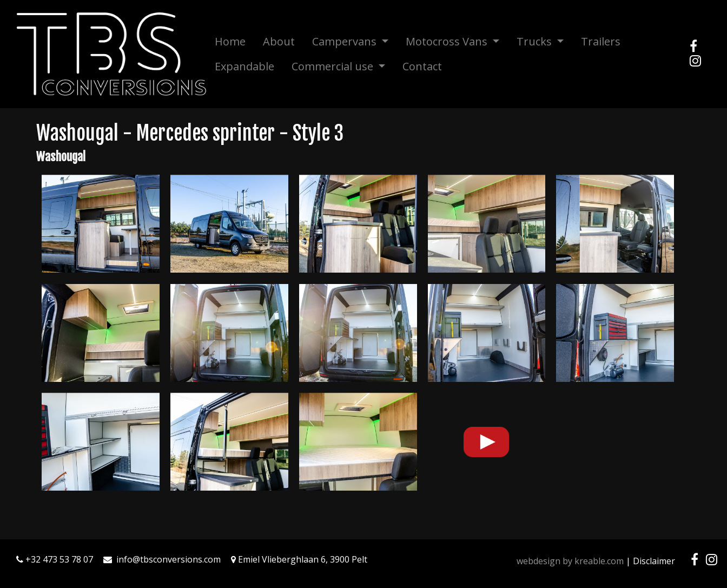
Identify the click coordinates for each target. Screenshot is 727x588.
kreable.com (599, 561)
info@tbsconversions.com (168, 559)
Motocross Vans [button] (448, 41)
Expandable (244, 66)
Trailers (601, 41)
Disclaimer (654, 561)
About (279, 41)
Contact (422, 66)
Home (230, 41)
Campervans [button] (346, 41)
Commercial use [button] (334, 66)
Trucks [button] (536, 41)
